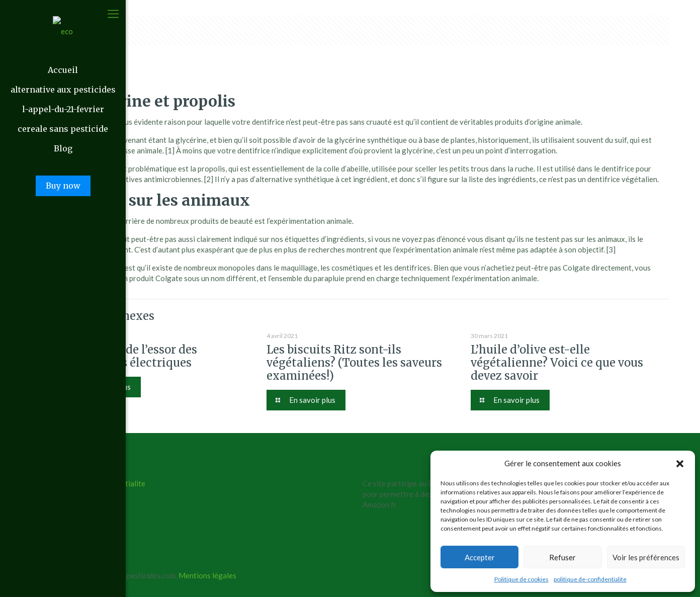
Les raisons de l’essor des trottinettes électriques (129, 356)
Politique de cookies (521, 579)
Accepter (480, 557)
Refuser (562, 557)
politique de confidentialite (101, 483)
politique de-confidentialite (590, 579)
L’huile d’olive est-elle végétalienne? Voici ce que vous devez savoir (557, 363)
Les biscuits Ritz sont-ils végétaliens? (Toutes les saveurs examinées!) (354, 363)
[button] (680, 464)
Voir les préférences (646, 557)
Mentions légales (207, 575)
